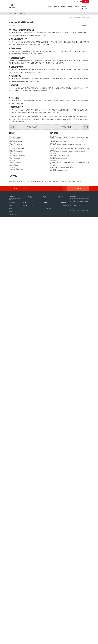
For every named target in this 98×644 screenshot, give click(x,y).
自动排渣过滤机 (13, 636)
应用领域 (56, 6)
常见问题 (23, 13)
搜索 (86, 2)
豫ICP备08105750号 (58, 642)
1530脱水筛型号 (75, 168)
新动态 (12, 174)
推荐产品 (13, 217)
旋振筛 (11, 627)
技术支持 (77, 18)
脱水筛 (11, 630)
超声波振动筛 (23, 642)
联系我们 (25, 610)
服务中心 (78, 6)
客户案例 (63, 6)
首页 (12, 13)
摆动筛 (11, 633)
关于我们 (85, 9)
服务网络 (82, 18)
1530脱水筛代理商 (23, 168)
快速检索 (81, 610)
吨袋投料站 (12, 624)
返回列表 (85, 26)
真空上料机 (12, 622)
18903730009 (77, 2)
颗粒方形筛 (16, 642)
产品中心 (50, 6)
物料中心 (70, 6)
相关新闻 (54, 174)
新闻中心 (85, 6)
